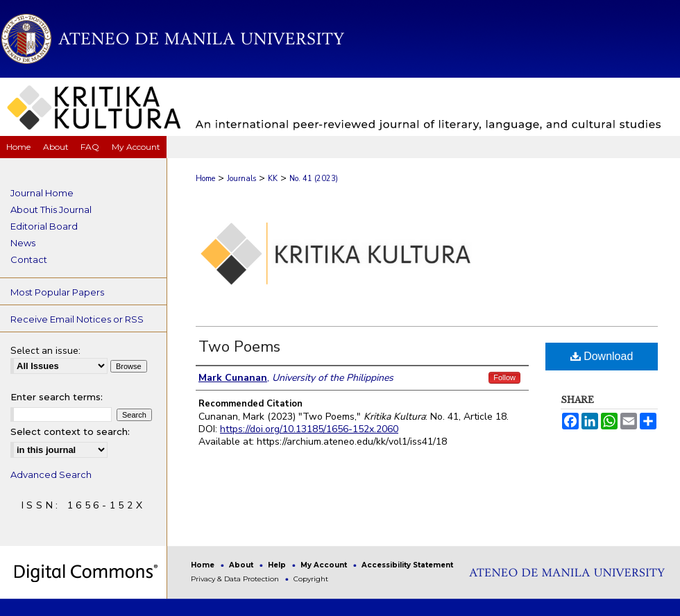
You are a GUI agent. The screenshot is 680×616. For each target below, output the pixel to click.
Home (205, 179)
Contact (29, 259)
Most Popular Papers (57, 292)
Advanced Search (51, 474)
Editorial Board (44, 226)
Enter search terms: (57, 397)
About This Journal (51, 209)
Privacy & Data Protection (236, 579)
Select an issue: (45, 351)
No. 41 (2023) (314, 179)
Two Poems (239, 347)
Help (278, 565)
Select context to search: (70, 431)
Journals (241, 179)
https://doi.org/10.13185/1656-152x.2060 (309, 429)
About (242, 565)
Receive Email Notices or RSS (77, 319)
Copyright (311, 579)
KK (273, 179)
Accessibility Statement (407, 565)
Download (602, 356)
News (23, 243)
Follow (504, 377)
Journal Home (42, 193)
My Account (325, 565)
